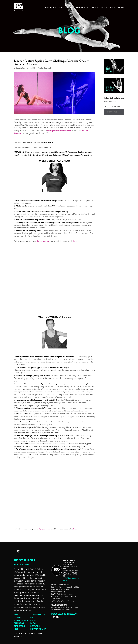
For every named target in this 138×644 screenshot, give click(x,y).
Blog (33, 623)
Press (33, 620)
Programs (81, 7)
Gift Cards (19, 626)
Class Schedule (66, 7)
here (75, 241)
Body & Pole (21, 68)
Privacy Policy (38, 629)
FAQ (32, 617)
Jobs (16, 629)
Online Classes (108, 7)
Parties (94, 7)
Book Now (49, 7)
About (17, 614)
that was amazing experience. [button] (54, 215)
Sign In (121, 7)
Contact (18, 617)
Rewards (35, 626)
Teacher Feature (44, 68)
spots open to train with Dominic (59, 130)
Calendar (19, 623)
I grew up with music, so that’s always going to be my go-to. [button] (54, 371)
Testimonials (21, 620)
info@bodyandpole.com (71, 579)
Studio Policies (38, 614)
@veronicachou (43, 241)
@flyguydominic (43, 529)
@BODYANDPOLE (111, 101)
